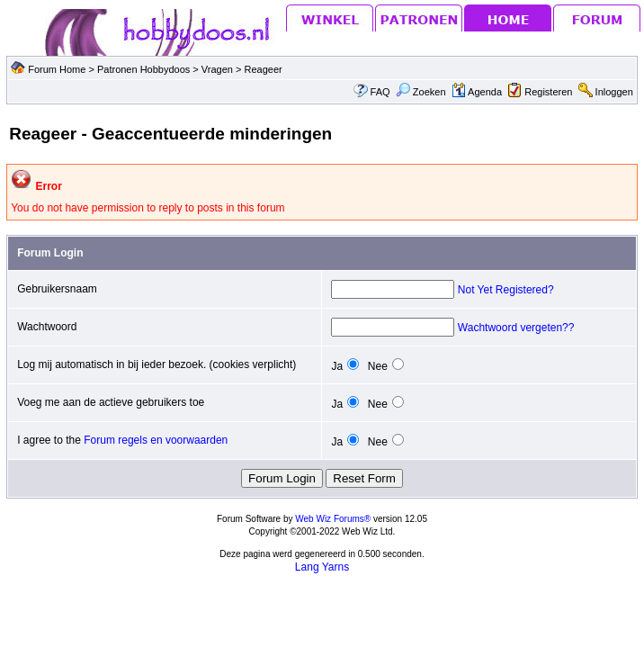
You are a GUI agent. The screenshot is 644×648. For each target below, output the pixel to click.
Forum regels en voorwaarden (156, 440)
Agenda (477, 92)
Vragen (219, 69)
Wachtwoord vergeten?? (516, 328)
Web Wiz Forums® (333, 519)
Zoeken (421, 92)
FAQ (380, 92)
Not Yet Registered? (506, 290)
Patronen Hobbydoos (143, 69)
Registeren (548, 92)
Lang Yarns (322, 567)
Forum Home (57, 69)
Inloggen (614, 92)
